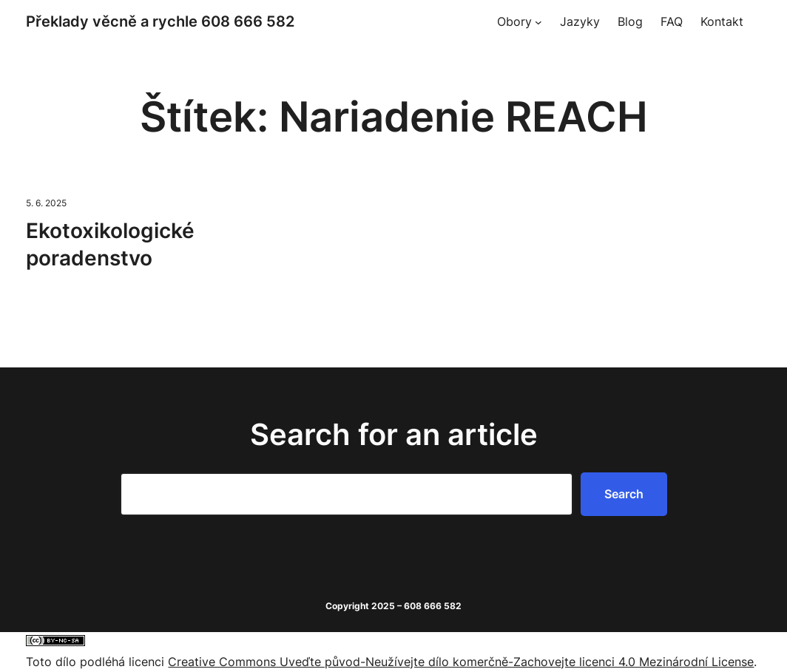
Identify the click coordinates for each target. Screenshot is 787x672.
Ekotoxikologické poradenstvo (110, 245)
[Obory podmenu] (538, 22)
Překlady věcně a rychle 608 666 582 (160, 21)
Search (624, 494)
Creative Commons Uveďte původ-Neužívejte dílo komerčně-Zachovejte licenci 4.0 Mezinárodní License (461, 662)
